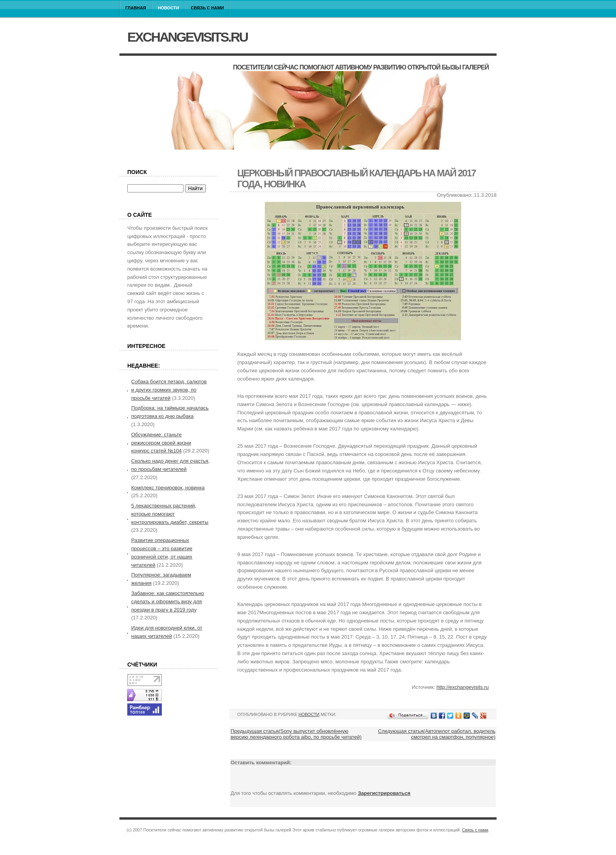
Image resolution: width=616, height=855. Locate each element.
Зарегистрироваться (384, 793)
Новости (169, 8)
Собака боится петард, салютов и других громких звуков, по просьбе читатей (169, 390)
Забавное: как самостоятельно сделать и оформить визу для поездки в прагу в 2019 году (168, 601)
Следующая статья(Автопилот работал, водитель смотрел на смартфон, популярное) (437, 734)
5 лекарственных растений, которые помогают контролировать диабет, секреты (170, 514)
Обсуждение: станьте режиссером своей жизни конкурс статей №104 (161, 443)
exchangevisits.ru (187, 37)
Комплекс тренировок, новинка (168, 488)
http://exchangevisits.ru (463, 687)
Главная (136, 8)
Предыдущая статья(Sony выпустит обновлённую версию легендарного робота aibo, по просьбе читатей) (296, 734)
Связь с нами (207, 8)
